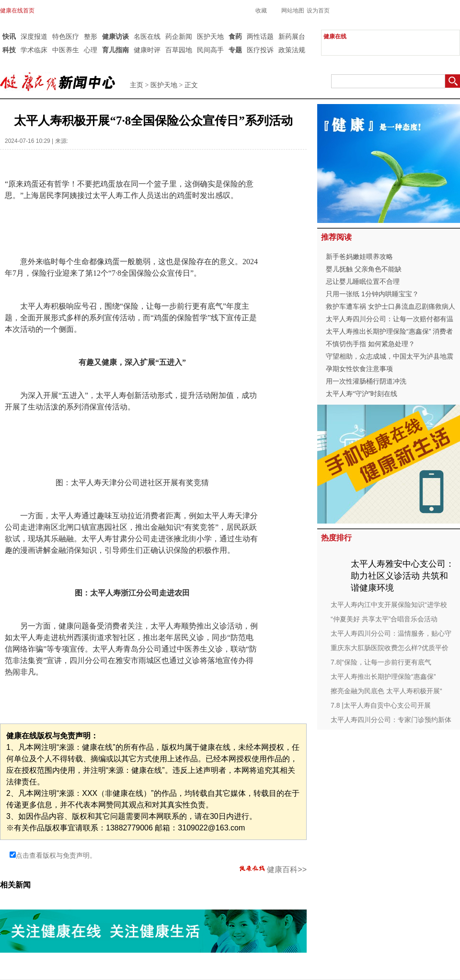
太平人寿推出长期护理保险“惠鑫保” (383, 677)
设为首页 (318, 11)
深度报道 (34, 36)
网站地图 (293, 11)
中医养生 (66, 50)
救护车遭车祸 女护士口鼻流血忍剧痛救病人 (391, 306)
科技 (9, 50)
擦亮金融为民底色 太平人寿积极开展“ (386, 691)
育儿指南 (115, 50)
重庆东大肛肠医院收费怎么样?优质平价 (390, 648)
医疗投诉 (260, 50)
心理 (91, 50)
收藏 (261, 11)
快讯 (9, 36)
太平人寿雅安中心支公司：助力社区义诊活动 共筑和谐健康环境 (402, 576)
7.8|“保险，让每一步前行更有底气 (381, 662)
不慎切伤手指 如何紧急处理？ (370, 344)
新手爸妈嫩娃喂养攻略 (359, 257)
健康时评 (147, 50)
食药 (235, 36)
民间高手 (210, 50)
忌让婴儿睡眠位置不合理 (363, 281)
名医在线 (147, 36)
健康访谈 (115, 36)
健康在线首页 (17, 11)
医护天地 (210, 36)
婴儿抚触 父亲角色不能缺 (364, 269)
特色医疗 (66, 36)
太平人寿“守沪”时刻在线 (362, 394)
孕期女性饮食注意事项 (359, 369)
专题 (235, 50)
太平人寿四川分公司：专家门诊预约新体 (391, 720)
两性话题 (260, 36)
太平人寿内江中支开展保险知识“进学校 (389, 605)
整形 (91, 36)
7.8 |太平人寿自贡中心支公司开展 (381, 705)
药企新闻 (179, 36)
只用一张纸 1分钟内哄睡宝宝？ (372, 294)
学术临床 (34, 50)
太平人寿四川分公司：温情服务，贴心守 (391, 633)
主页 (137, 85)
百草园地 (179, 50)
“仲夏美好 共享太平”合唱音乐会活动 (384, 619)
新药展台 (292, 36)
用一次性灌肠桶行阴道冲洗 (366, 381)
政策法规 (292, 50)
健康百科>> (273, 869)
